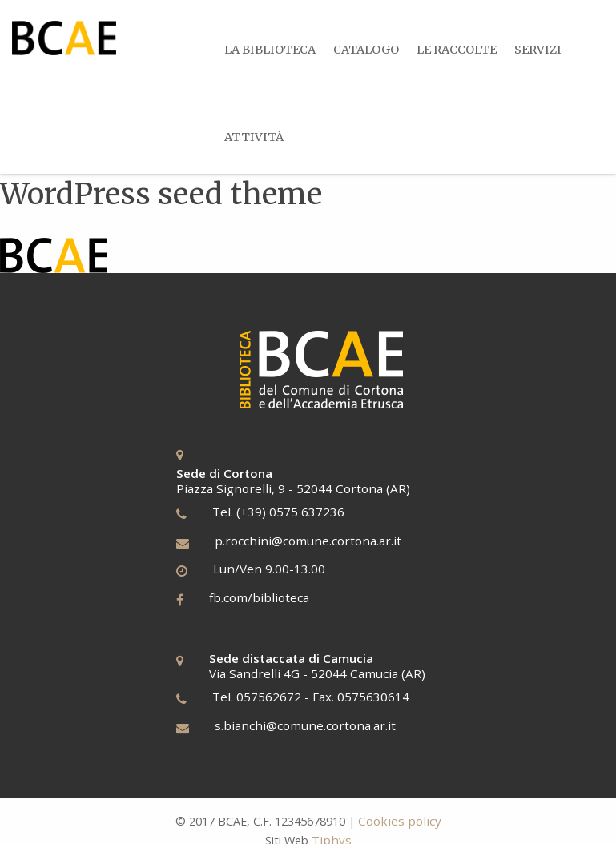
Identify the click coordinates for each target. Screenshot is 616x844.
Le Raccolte (459, 50)
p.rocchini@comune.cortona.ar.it (308, 540)
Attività (255, 136)
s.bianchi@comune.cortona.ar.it (305, 725)
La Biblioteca (271, 50)
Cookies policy (400, 821)
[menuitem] (270, 50)
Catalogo (368, 50)
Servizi (541, 50)
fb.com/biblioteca (259, 597)
